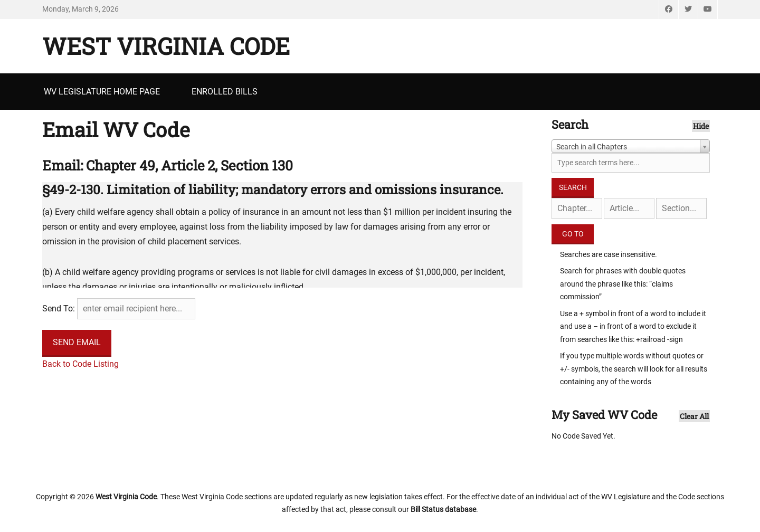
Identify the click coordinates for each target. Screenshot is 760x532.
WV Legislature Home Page (102, 92)
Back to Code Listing (80, 364)
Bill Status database (443, 509)
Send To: (59, 308)
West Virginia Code (166, 46)
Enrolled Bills (225, 92)
